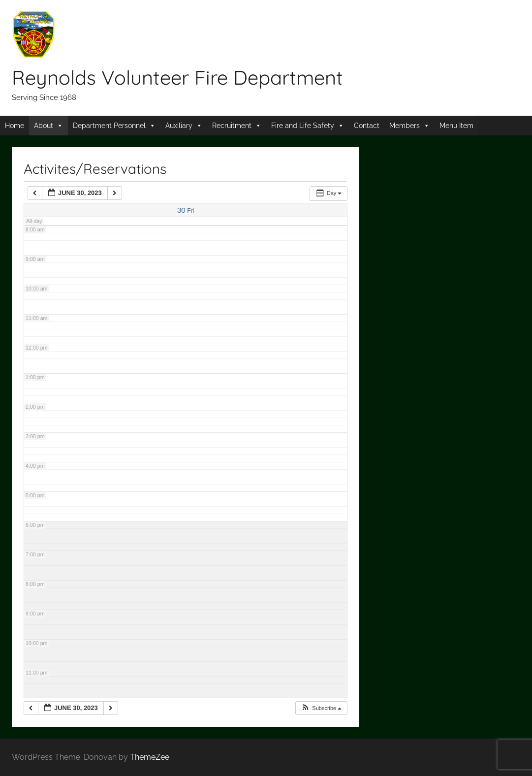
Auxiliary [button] (179, 126)
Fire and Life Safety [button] (303, 126)
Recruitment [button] (232, 126)
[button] (321, 708)
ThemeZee (150, 757)
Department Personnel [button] (109, 126)
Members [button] (405, 126)
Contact (367, 126)
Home (15, 126)
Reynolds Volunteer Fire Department (177, 77)
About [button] (44, 126)
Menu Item (456, 126)
